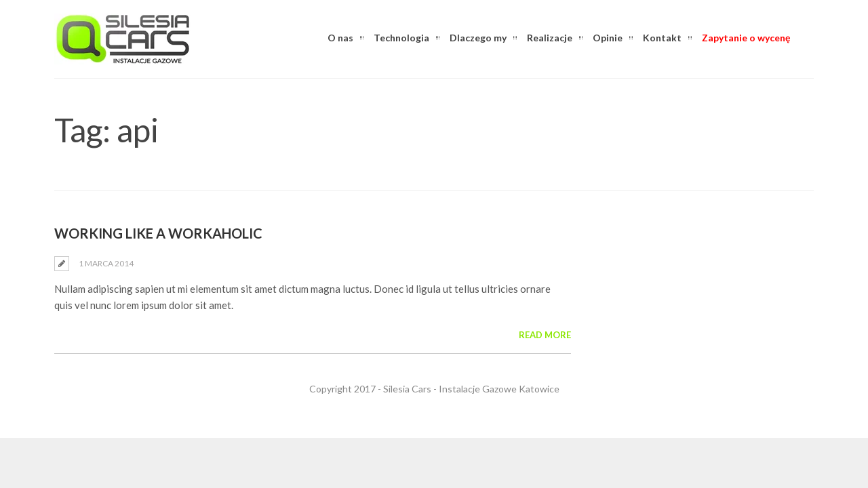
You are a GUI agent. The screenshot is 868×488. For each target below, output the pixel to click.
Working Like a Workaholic (158, 233)
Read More (545, 335)
